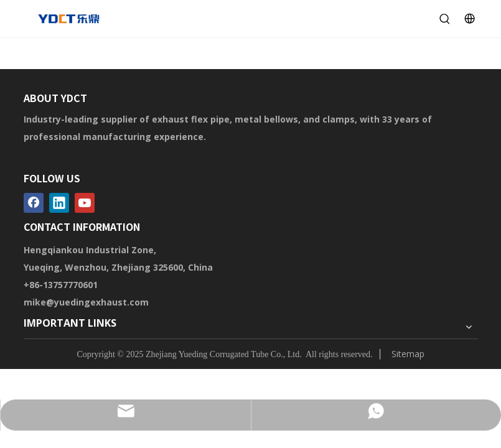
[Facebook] (34, 203)
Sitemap (408, 354)
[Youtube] (85, 203)
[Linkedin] (59, 203)
